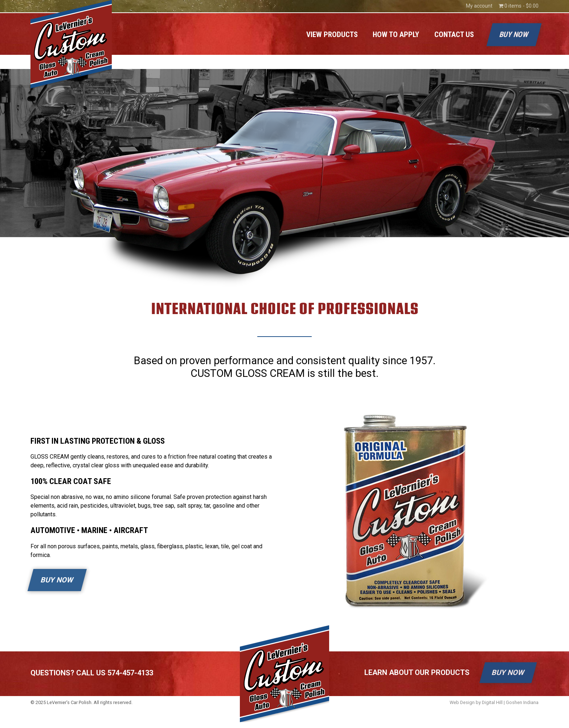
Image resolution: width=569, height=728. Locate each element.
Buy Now (514, 34)
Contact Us (454, 34)
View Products (332, 34)
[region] (284, 178)
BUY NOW (57, 580)
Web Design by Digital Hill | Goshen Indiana (494, 702)
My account (479, 6)
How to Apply (396, 34)
